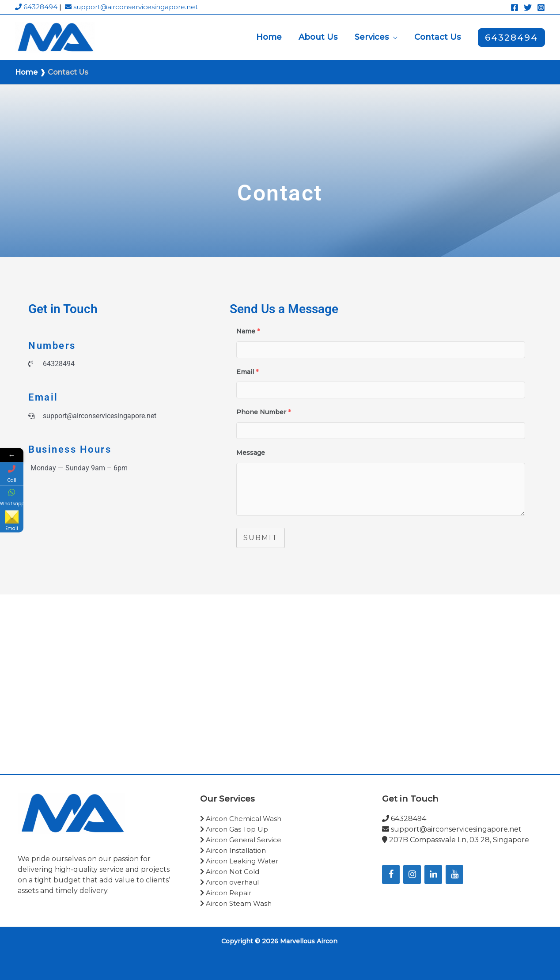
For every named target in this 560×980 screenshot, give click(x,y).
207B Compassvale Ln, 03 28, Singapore (456, 840)
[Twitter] (528, 8)
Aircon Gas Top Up (235, 829)
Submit (261, 538)
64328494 (36, 7)
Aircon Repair (227, 893)
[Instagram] (541, 8)
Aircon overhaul (229, 882)
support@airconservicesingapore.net (131, 7)
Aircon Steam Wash (237, 903)
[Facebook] (515, 8)
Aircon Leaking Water (240, 861)
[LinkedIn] (433, 874)
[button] (394, 37)
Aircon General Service (241, 840)
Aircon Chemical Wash (242, 819)
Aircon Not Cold (230, 872)
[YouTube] (454, 874)
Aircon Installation (234, 850)
